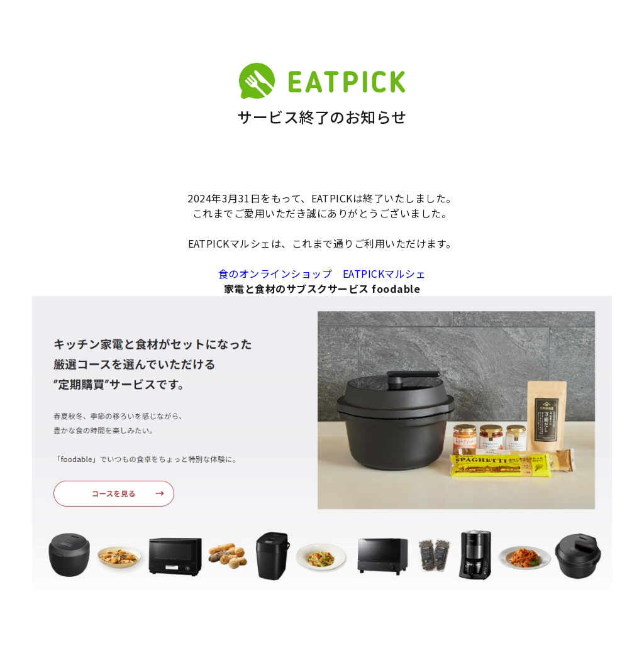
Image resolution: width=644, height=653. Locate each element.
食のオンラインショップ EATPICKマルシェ (322, 273)
